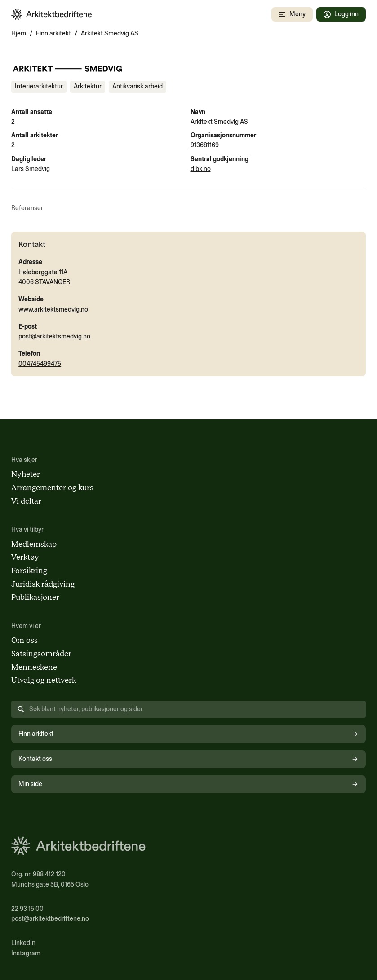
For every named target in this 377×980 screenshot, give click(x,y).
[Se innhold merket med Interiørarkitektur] (39, 87)
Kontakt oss (188, 759)
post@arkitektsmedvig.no (54, 336)
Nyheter (26, 474)
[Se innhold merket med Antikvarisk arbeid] (137, 87)
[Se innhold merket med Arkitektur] (88, 87)
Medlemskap (34, 544)
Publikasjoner (35, 597)
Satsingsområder (41, 654)
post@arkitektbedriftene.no (50, 919)
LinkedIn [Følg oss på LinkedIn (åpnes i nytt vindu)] (23, 943)
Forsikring (29, 571)
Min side (188, 784)
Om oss (24, 640)
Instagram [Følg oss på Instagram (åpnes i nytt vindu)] (26, 953)
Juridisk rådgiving (43, 584)
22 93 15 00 (27, 909)
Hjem (19, 33)
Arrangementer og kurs (52, 488)
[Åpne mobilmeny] (292, 14)
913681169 (205, 145)
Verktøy (25, 557)
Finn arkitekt (53, 33)
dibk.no (201, 169)
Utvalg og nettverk (44, 680)
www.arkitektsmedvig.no (53, 310)
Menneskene (34, 667)
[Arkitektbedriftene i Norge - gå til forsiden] (52, 14)
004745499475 (40, 364)
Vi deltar (26, 501)
